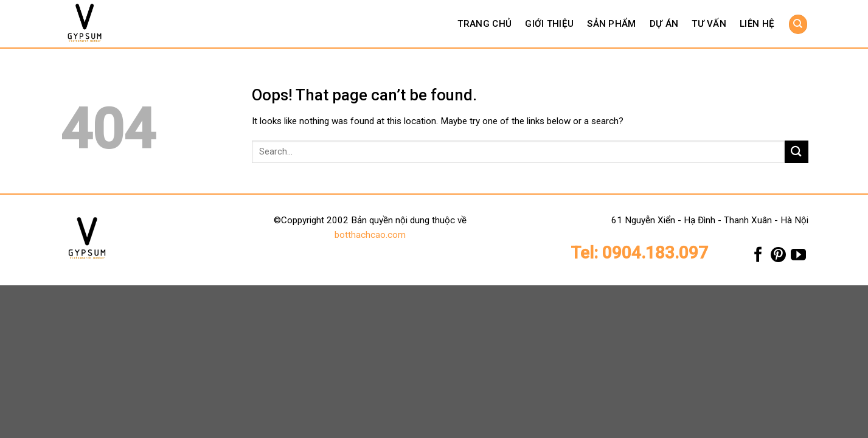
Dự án (664, 24)
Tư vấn (709, 24)
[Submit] (796, 152)
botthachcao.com (370, 235)
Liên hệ (757, 24)
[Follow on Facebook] (758, 258)
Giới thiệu (549, 24)
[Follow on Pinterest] (778, 258)
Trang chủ (484, 24)
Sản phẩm (611, 24)
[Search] (798, 24)
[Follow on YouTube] (798, 258)
